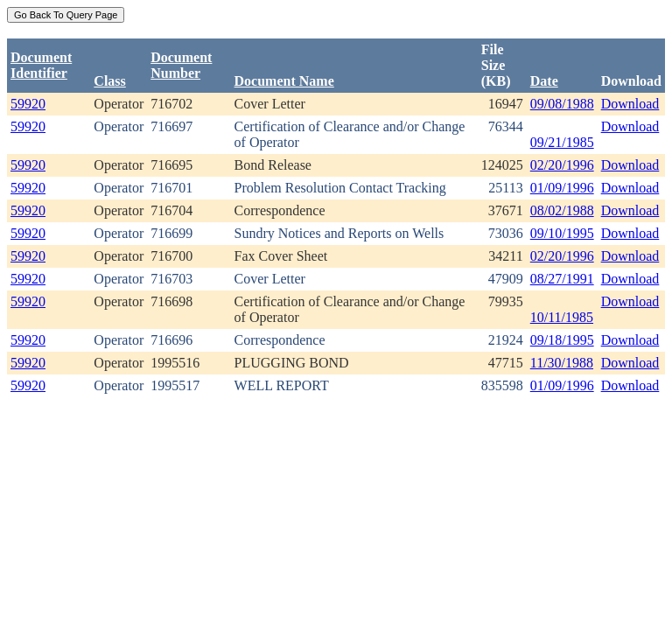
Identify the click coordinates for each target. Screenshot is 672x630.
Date (544, 81)
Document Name (284, 81)
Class (109, 81)
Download (630, 104)
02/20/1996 (562, 165)
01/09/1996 (562, 188)
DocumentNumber (181, 65)
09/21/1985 (562, 142)
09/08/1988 (562, 104)
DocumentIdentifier (41, 65)
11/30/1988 (562, 363)
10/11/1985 (562, 317)
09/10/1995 (562, 233)
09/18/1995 (562, 340)
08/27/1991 (562, 279)
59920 (28, 104)
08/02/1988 (562, 210)
